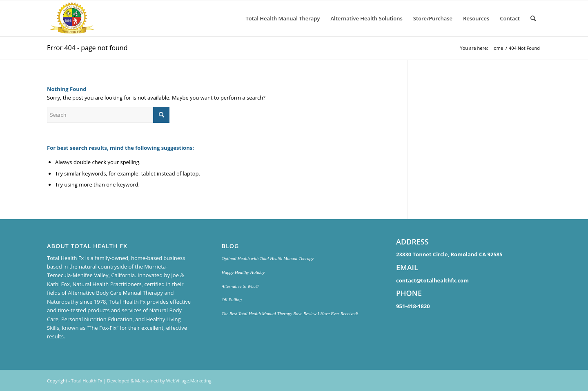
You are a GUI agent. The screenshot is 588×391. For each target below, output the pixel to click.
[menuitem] (283, 18)
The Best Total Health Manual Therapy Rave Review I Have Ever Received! (290, 313)
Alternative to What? (241, 286)
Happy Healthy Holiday (243, 272)
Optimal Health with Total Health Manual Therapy (268, 258)
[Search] (533, 18)
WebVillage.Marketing (189, 381)
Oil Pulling (232, 300)
